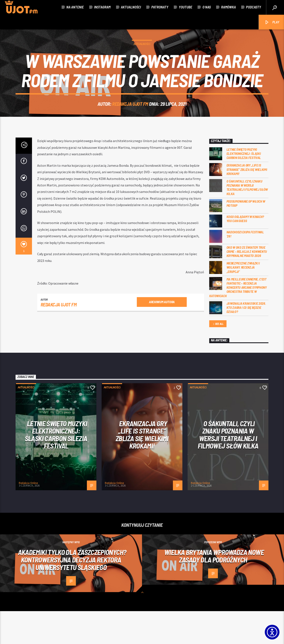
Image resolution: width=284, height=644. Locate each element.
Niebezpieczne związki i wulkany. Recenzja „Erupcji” (243, 300)
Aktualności (131, 7)
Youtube (185, 7)
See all (218, 357)
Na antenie (75, 7)
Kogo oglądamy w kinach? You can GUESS (245, 252)
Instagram (102, 7)
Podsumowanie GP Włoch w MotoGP (246, 236)
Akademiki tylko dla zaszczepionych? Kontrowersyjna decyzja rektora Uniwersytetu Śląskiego (72, 592)
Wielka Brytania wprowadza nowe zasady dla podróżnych (214, 589)
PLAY (272, 22)
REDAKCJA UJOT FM (130, 120)
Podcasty (254, 7)
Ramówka (228, 7)
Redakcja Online (28, 516)
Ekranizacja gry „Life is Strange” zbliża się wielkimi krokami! (247, 202)
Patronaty (160, 7)
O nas (207, 7)
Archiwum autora (162, 335)
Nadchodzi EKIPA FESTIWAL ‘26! (245, 267)
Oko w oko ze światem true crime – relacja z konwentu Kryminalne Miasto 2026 (247, 284)
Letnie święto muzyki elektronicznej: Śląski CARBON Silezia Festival (244, 186)
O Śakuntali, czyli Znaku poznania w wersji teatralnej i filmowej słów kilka (247, 220)
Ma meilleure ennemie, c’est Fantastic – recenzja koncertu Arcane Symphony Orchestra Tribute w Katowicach (238, 320)
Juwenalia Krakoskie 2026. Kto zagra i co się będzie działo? (246, 340)
